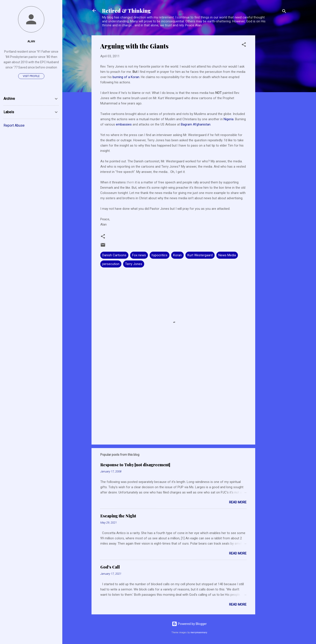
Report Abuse (14, 125)
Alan (31, 41)
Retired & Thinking (126, 11)
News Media (227, 255)
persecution (111, 264)
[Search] (284, 12)
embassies (124, 124)
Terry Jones (134, 264)
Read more (238, 502)
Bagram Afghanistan (196, 124)
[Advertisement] (273, 101)
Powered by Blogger (189, 624)
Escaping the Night (118, 516)
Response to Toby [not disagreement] (135, 465)
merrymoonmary (199, 632)
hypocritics (160, 255)
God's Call (110, 567)
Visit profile (31, 76)
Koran (177, 255)
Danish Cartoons (114, 255)
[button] (244, 45)
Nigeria (229, 119)
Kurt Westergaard (200, 255)
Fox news (139, 255)
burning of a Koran (126, 77)
